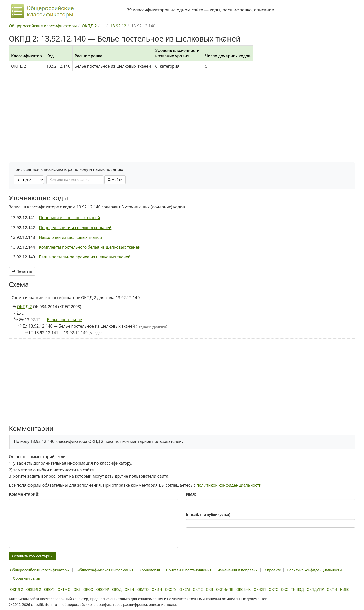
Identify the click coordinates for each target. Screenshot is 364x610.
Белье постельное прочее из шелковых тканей (85, 257)
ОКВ (209, 589)
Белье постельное (64, 320)
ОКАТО (143, 589)
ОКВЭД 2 (34, 589)
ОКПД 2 (24, 307)
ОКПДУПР (315, 589)
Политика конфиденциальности (314, 570)
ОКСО (88, 589)
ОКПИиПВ (225, 589)
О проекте (272, 570)
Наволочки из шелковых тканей (70, 237)
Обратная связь (26, 578)
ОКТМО (64, 589)
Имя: (191, 494)
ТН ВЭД (298, 589)
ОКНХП (260, 589)
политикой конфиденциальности (229, 485)
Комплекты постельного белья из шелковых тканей (90, 247)
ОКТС (274, 589)
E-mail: (208, 514)
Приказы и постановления (189, 570)
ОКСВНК (243, 589)
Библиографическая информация (104, 570)
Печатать (22, 271)
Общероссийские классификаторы (40, 570)
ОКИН (157, 589)
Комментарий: (24, 494)
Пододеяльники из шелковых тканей (75, 228)
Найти (115, 180)
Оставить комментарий (32, 556)
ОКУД (117, 589)
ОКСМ (185, 589)
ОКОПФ (103, 589)
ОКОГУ (171, 589)
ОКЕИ (129, 589)
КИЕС (345, 589)
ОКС (284, 589)
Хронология (150, 570)
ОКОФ (49, 589)
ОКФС (198, 589)
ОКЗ (77, 589)
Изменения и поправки (237, 570)
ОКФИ (332, 589)
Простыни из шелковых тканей (69, 218)
